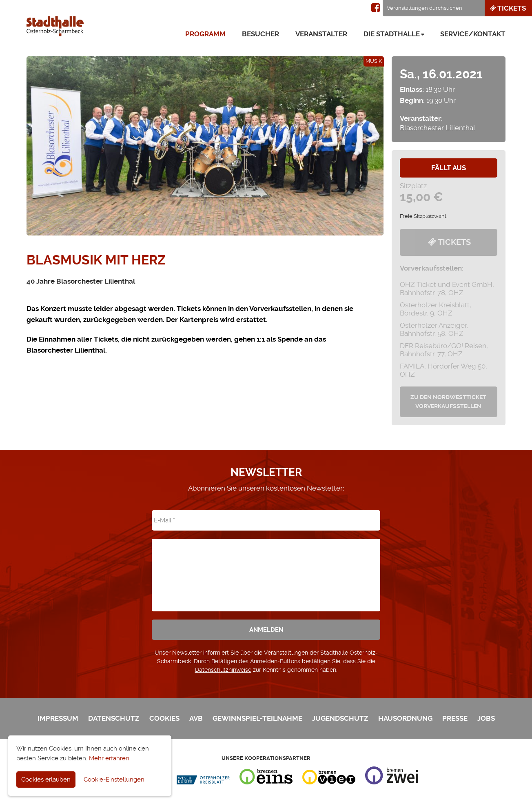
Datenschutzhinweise (223, 670)
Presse (455, 718)
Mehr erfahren (109, 758)
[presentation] (266, 569)
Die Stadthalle (392, 34)
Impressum (58, 718)
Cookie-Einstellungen (114, 780)
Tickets (507, 8)
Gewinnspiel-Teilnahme (257, 718)
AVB (196, 718)
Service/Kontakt (473, 34)
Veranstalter (321, 34)
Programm (205, 34)
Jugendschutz (340, 718)
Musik (374, 61)
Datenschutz (114, 718)
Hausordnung (405, 718)
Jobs (486, 718)
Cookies (164, 718)
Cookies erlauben (46, 780)
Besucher (260, 34)
